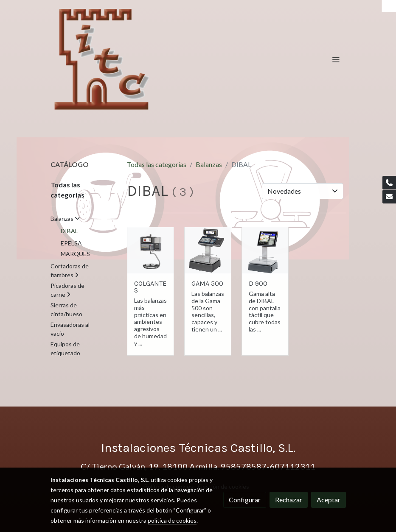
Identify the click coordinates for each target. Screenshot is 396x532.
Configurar (245, 500)
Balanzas (209, 164)
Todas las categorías (157, 164)
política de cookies (172, 520)
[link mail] (389, 197)
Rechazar (289, 500)
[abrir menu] (336, 59)
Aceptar (329, 500)
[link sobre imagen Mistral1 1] (208, 250)
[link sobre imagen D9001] (265, 250)
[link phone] (389, 183)
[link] (103, 59)
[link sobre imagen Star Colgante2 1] (150, 250)
